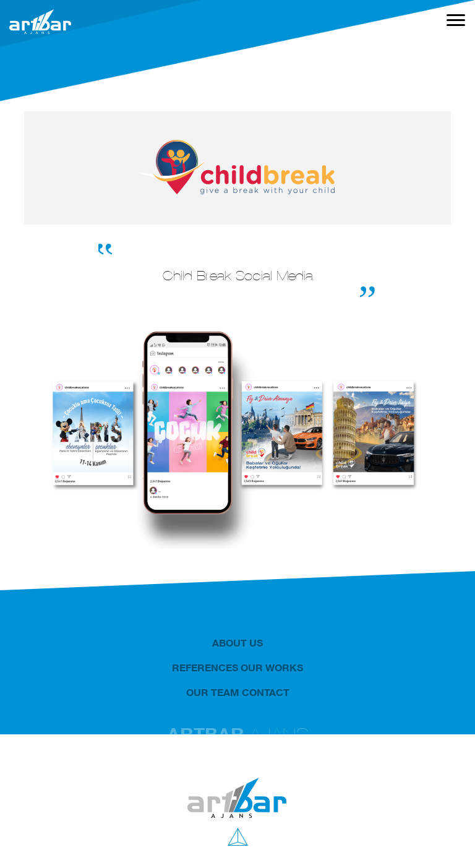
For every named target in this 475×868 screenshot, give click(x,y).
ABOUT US (237, 643)
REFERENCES (205, 668)
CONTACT (266, 692)
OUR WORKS (272, 668)
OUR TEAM (213, 692)
